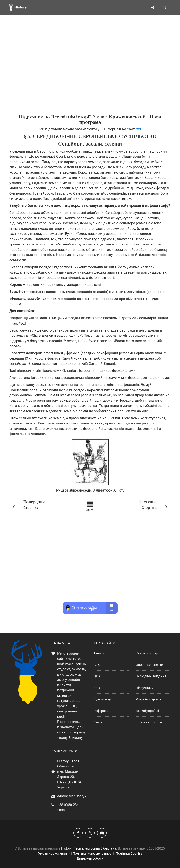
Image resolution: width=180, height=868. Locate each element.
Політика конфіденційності (93, 853)
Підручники (145, 688)
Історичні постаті (149, 722)
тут (139, 129)
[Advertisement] (90, 73)
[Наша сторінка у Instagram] (102, 833)
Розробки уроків (148, 699)
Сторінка (41, 504)
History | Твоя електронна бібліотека (89, 848)
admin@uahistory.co (73, 796)
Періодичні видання (151, 676)
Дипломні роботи (90, 858)
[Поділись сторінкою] (153, 7)
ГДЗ (97, 665)
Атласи (99, 653)
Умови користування (54, 853)
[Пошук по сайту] (165, 7)
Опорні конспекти (149, 665)
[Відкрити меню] (140, 7)
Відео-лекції (102, 699)
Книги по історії (147, 653)
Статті (98, 722)
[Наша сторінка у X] (90, 833)
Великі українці (147, 711)
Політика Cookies (129, 853)
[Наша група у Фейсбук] (78, 833)
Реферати (101, 711)
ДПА (97, 676)
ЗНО (97, 688)
